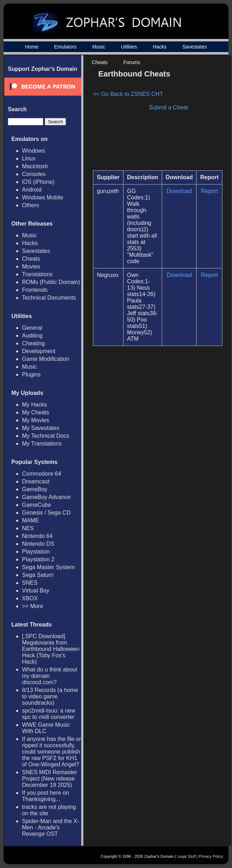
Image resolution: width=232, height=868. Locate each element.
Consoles (34, 174)
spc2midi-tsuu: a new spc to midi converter (49, 714)
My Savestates (41, 428)
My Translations (42, 444)
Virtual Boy (36, 591)
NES (28, 528)
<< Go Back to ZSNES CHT (128, 94)
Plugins (31, 375)
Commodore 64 (42, 474)
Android (32, 190)
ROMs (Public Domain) (51, 282)
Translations (37, 274)
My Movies (35, 420)
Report (209, 191)
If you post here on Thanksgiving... (46, 796)
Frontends (35, 290)
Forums (132, 62)
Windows (34, 151)
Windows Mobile (43, 197)
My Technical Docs (46, 436)
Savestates (195, 47)
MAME (31, 520)
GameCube (37, 505)
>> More (33, 606)
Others (31, 205)
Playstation (36, 552)
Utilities (129, 47)
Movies (31, 266)
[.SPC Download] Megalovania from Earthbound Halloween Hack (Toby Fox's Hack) (51, 649)
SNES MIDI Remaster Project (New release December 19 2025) (50, 779)
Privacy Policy (211, 856)
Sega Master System (48, 567)
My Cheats (35, 412)
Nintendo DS (38, 544)
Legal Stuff (186, 856)
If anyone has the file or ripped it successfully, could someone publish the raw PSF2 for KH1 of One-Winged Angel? (51, 752)
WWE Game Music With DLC (46, 728)
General (32, 328)
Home (32, 47)
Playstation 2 (38, 559)
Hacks (160, 47)
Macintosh (35, 166)
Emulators (65, 47)
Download (179, 191)
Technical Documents (49, 298)
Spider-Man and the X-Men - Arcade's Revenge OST (51, 827)
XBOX (30, 598)
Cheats (100, 62)
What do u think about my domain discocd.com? (50, 676)
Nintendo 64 (37, 536)
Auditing (32, 336)
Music (99, 47)
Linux (29, 158)
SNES (30, 583)
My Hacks (34, 405)
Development (39, 351)
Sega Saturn (38, 575)
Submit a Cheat (169, 107)
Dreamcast (36, 481)
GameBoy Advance (46, 497)
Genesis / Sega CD (46, 513)
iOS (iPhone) (38, 182)
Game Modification (46, 359)
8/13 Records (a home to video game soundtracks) (50, 696)
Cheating (33, 343)
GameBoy (35, 489)
